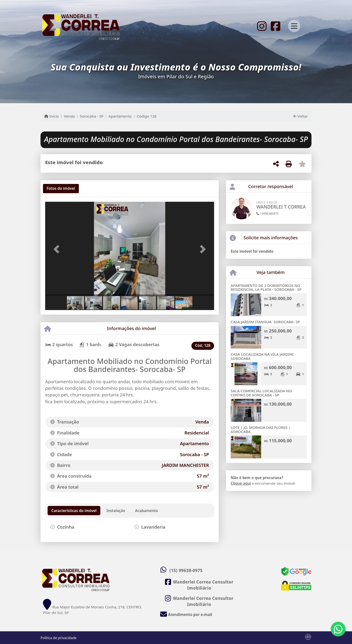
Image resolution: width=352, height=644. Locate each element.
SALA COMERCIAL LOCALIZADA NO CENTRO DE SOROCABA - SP (261, 393)
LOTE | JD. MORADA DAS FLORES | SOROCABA (261, 429)
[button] (58, 249)
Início (52, 116)
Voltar (301, 116)
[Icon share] (262, 26)
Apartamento (120, 116)
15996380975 (267, 214)
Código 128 (147, 116)
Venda (69, 116)
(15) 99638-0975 (186, 570)
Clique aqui (241, 483)
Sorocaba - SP (92, 116)
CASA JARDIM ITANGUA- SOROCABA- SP (265, 322)
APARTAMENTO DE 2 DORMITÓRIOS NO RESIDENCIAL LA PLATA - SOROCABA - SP (266, 287)
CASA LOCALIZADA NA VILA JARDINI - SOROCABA (263, 356)
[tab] (61, 189)
